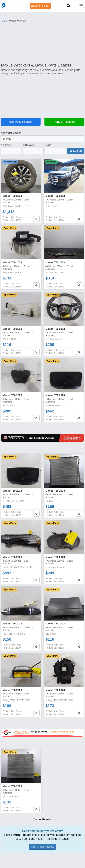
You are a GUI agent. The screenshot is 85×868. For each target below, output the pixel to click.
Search (76, 151)
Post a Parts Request (42, 847)
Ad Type (6, 145)
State (48, 145)
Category (28, 145)
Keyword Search (11, 133)
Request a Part (40, 6)
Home (4, 21)
